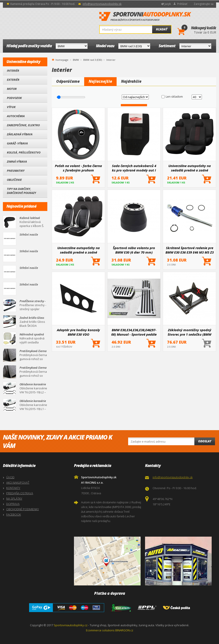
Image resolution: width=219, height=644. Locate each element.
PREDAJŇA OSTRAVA (20, 493)
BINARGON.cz (124, 630)
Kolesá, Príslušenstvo (24, 152)
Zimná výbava (17, 161)
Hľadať (162, 29)
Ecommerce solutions (100, 630)
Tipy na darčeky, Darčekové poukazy (21, 191)
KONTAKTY (13, 488)
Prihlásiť (182, 4)
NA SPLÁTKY (14, 498)
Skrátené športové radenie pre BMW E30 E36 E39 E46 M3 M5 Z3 (190, 250)
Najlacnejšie (100, 81)
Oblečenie (14, 180)
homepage (62, 59)
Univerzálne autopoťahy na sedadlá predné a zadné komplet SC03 (190, 168)
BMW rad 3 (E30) (93, 60)
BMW (76, 60)
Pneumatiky (16, 171)
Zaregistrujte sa (204, 4)
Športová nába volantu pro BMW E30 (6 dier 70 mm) (134, 250)
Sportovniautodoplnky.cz (71, 625)
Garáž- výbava (17, 143)
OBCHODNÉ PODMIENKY (23, 509)
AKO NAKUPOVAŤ (18, 483)
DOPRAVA (13, 504)
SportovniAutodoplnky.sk (145, 17)
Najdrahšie (131, 81)
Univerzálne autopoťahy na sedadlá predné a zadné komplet (79, 250)
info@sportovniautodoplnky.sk (102, 4)
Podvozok (14, 98)
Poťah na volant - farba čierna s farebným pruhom (78, 168)
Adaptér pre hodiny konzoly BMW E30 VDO (78, 332)
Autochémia (16, 116)
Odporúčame (68, 81)
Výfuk (11, 107)
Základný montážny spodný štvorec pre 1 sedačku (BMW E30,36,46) (189, 332)
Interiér (13, 71)
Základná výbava (20, 134)
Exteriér (13, 80)
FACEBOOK (14, 514)
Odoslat (205, 441)
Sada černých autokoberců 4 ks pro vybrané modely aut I (134, 168)
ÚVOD (10, 477)
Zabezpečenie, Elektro (23, 125)
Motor (12, 89)
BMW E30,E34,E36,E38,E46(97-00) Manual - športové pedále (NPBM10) (134, 332)
